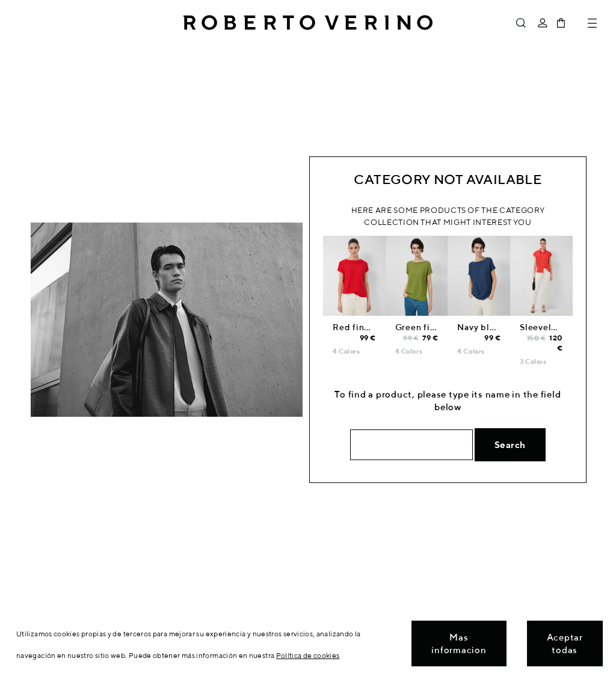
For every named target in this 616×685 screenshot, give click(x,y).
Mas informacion (459, 644)
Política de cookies (308, 655)
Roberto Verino (308, 23)
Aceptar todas (565, 644)
